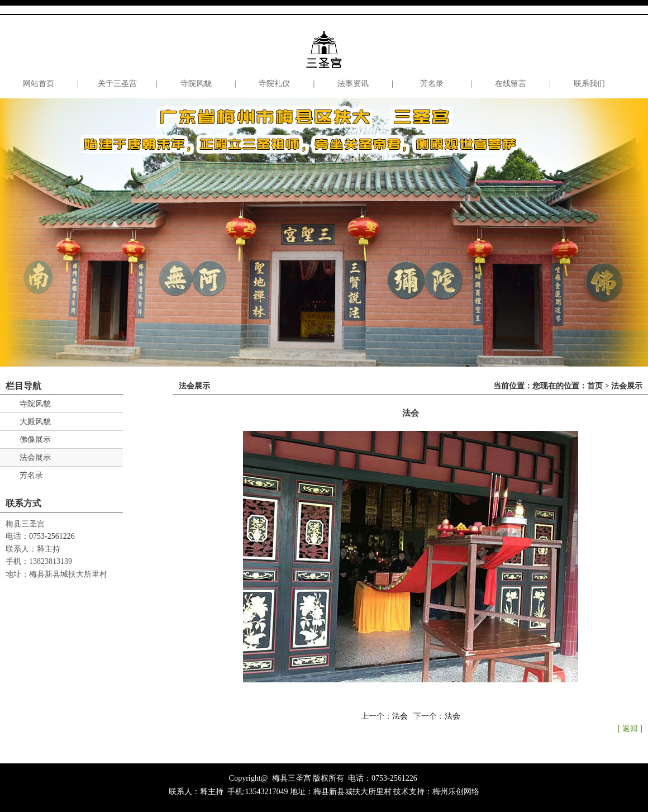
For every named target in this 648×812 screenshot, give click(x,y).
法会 (400, 716)
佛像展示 (35, 440)
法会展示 (35, 457)
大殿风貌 (35, 422)
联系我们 (589, 84)
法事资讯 (353, 84)
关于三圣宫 (117, 84)
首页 (595, 386)
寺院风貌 (196, 84)
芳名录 (432, 84)
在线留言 (511, 84)
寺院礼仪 (274, 84)
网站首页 (39, 84)
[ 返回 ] (630, 728)
